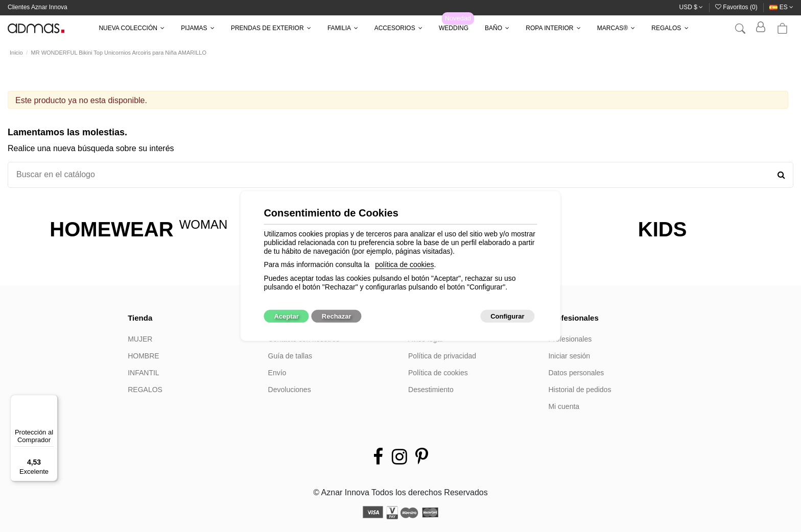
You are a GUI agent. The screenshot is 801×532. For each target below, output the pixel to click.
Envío (277, 373)
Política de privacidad (442, 356)
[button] (132, 28)
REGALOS (145, 390)
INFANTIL (143, 373)
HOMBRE (143, 356)
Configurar (507, 316)
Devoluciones (290, 390)
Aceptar (286, 316)
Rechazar (337, 316)
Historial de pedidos (580, 390)
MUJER (140, 339)
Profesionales (570, 339)
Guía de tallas (290, 356)
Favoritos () (737, 7)
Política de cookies (438, 373)
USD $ (691, 7)
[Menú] (52, 401)
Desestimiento (431, 390)
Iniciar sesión (569, 356)
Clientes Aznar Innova (38, 7)
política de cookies (404, 264)
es (781, 7)
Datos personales (576, 373)
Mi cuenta (564, 406)
